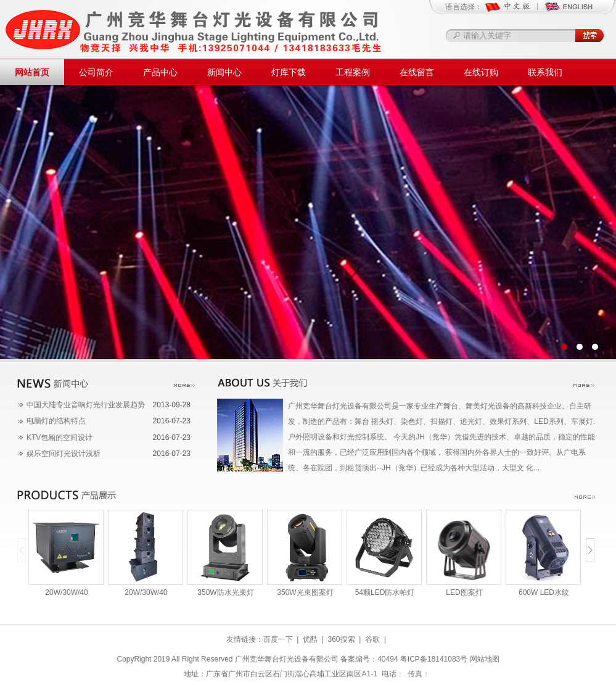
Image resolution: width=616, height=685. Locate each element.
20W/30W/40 (66, 592)
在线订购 (481, 72)
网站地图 (485, 659)
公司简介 (96, 72)
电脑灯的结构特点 (56, 421)
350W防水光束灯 (225, 592)
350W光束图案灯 (305, 592)
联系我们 (545, 72)
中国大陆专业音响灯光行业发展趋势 (86, 405)
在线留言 (417, 72)
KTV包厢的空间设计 (60, 438)
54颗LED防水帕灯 (385, 592)
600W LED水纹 (544, 592)
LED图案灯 (464, 592)
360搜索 (341, 639)
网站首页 (32, 72)
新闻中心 (224, 72)
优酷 (310, 639)
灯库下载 (289, 72)
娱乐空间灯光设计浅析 (64, 454)
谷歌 (372, 639)
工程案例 (353, 72)
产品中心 (160, 72)
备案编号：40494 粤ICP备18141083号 (404, 659)
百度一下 (278, 639)
